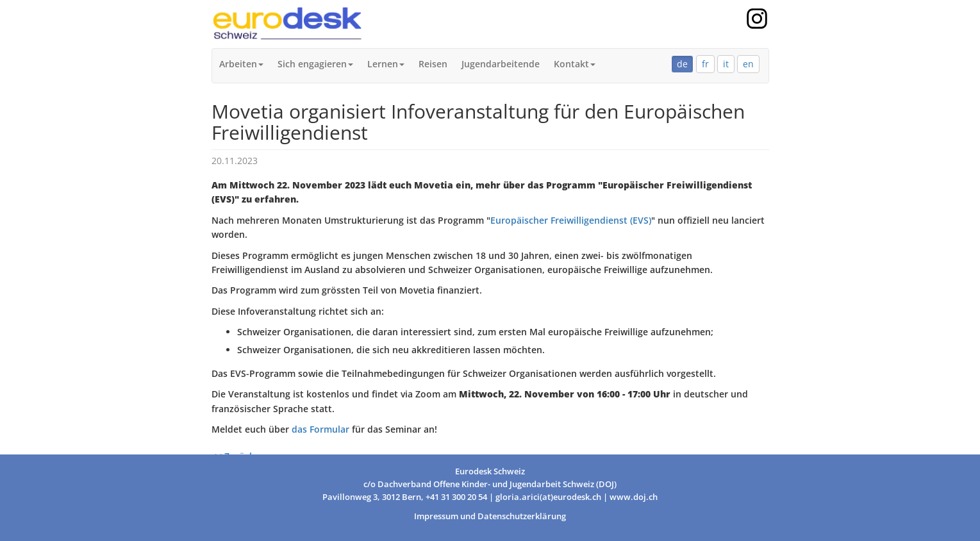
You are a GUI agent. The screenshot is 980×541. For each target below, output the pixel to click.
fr (705, 64)
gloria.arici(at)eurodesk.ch (548, 497)
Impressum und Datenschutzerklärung (490, 516)
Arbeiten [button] (241, 64)
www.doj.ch (634, 497)
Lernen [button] (386, 64)
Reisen (433, 64)
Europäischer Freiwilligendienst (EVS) (571, 220)
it (726, 64)
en (748, 64)
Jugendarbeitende (501, 64)
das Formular (320, 429)
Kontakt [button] (575, 64)
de (682, 64)
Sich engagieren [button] (315, 64)
